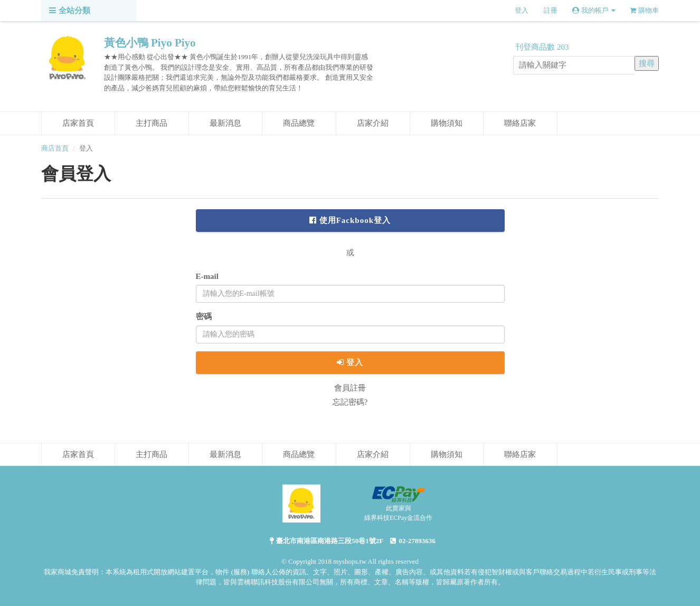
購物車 (644, 10)
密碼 (204, 316)
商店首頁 (55, 148)
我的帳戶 (594, 10)
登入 (522, 10)
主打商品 (152, 123)
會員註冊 (350, 388)
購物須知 (447, 123)
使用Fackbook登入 (350, 220)
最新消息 (225, 123)
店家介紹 (373, 123)
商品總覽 (299, 123)
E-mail (207, 276)
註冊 (551, 10)
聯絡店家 (520, 123)
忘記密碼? (350, 402)
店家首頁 (78, 123)
